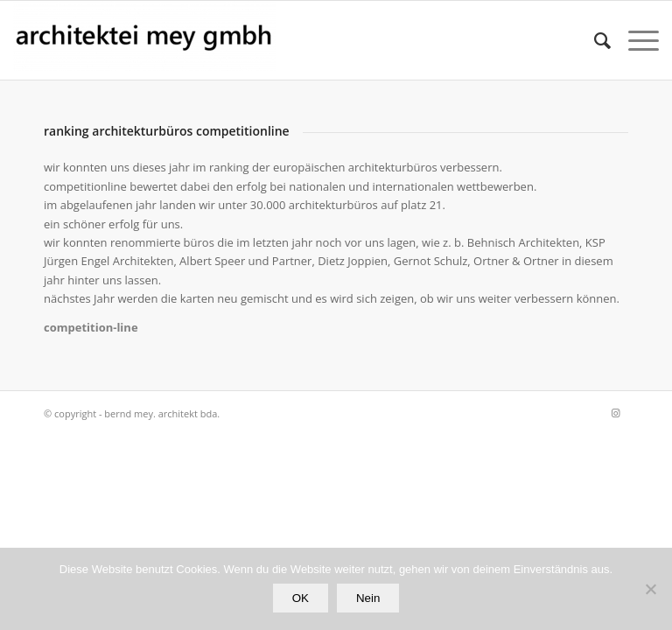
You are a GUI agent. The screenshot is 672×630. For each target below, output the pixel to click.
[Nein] (650, 589)
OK (301, 598)
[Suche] (594, 40)
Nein (368, 598)
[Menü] (635, 40)
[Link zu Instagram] (615, 413)
